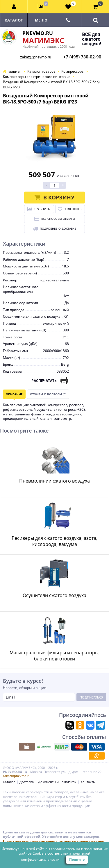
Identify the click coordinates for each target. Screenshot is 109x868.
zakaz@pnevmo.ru (36, 57)
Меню (41, 20)
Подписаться (91, 697)
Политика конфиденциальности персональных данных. (54, 841)
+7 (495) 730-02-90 (82, 57)
